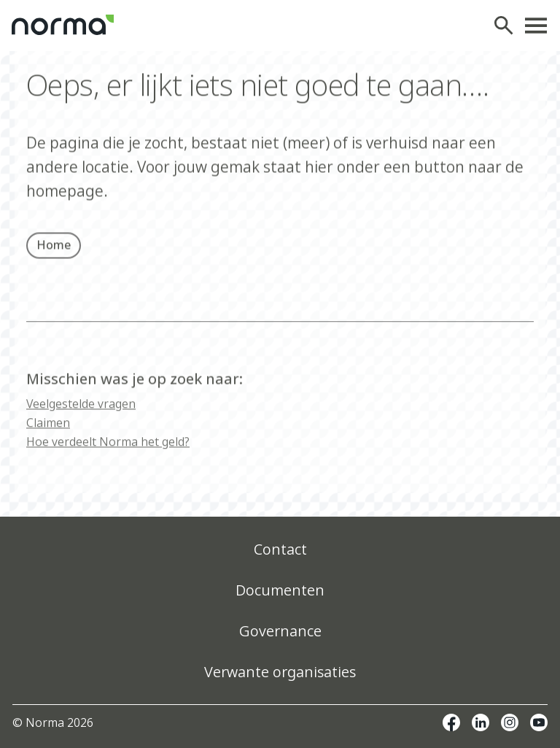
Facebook (451, 722)
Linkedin (481, 722)
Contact (280, 549)
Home (54, 248)
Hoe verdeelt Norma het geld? (108, 452)
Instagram (510, 722)
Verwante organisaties (280, 672)
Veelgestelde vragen (81, 414)
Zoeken (507, 26)
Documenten (280, 590)
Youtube (539, 722)
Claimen (48, 433)
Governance (280, 631)
